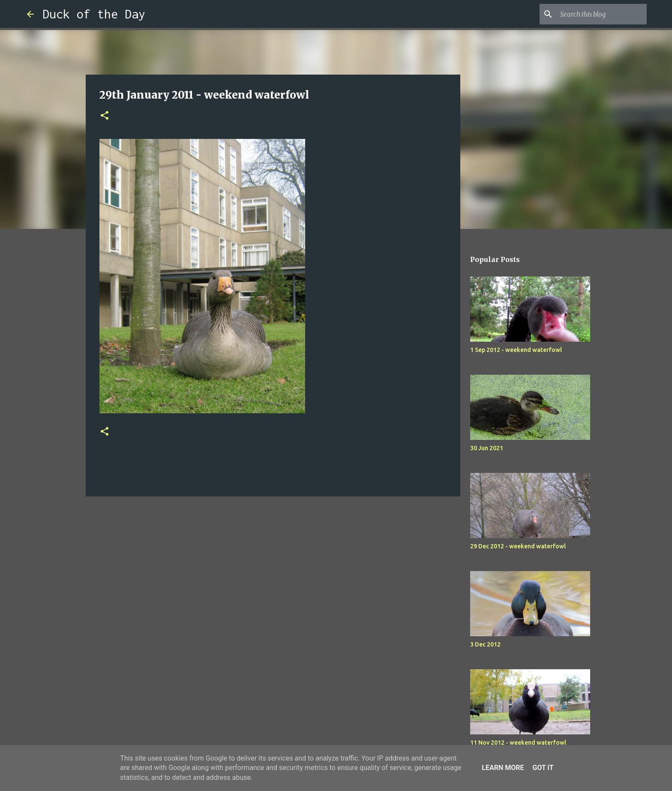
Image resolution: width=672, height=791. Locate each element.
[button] (105, 116)
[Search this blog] (602, 14)
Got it (543, 768)
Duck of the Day (94, 14)
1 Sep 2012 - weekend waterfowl (516, 350)
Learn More (503, 768)
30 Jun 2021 (487, 448)
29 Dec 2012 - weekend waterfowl (518, 546)
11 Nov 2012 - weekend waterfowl (518, 743)
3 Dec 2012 (485, 644)
